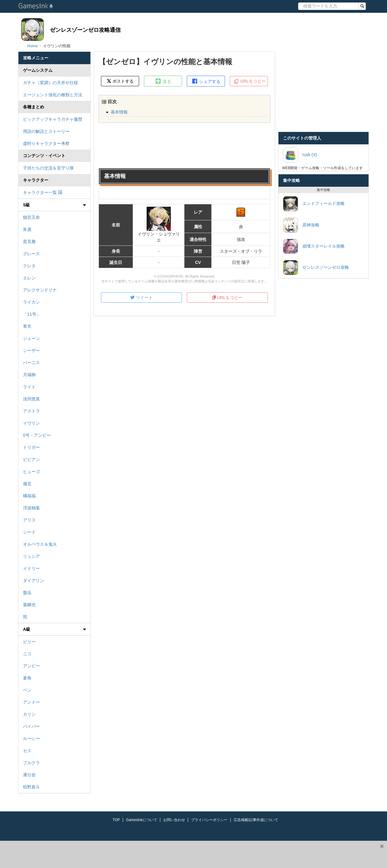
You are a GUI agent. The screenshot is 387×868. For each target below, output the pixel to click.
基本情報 (119, 112)
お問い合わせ (174, 820)
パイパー (31, 726)
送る (163, 81)
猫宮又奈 (31, 217)
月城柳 (29, 375)
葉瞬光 (29, 605)
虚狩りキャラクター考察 (46, 143)
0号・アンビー (37, 435)
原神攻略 (301, 225)
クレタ (29, 266)
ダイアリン (34, 580)
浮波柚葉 (31, 508)
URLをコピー (250, 81)
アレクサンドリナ (40, 290)
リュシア (31, 556)
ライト (29, 387)
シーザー (31, 350)
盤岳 (27, 593)
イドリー (31, 568)
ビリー (29, 642)
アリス (29, 520)
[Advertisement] (188, 854)
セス (27, 751)
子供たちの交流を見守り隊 (48, 168)
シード (29, 532)
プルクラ (31, 763)
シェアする (206, 81)
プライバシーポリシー (209, 820)
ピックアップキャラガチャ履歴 (53, 119)
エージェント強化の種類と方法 (53, 95)
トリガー (31, 447)
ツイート (141, 298)
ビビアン (31, 459)
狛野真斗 (31, 787)
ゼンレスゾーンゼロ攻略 (316, 268)
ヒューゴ (31, 472)
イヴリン (31, 423)
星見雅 (29, 242)
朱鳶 (27, 229)
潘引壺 (29, 775)
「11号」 (32, 314)
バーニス (31, 363)
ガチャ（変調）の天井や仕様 (50, 83)
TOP (116, 820)
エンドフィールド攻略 (314, 204)
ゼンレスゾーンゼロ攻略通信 (85, 30)
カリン (29, 714)
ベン (27, 690)
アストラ (31, 411)
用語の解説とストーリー (46, 131)
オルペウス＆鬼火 (40, 544)
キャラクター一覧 (43, 192)
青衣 (27, 326)
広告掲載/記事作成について (256, 820)
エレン (29, 278)
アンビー (31, 666)
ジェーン (31, 338)
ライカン (31, 302)
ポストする (120, 81)
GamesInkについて (142, 820)
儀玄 (27, 484)
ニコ (27, 654)
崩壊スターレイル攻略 (314, 246)
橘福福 (29, 496)
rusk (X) (300, 155)
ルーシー (31, 738)
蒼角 (27, 678)
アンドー (31, 702)
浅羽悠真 (31, 399)
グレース (31, 254)
